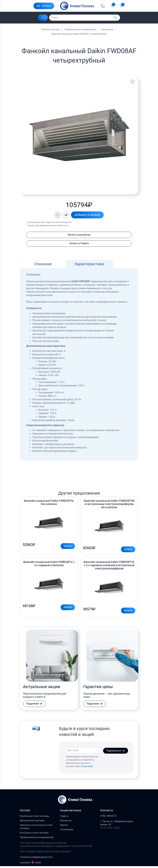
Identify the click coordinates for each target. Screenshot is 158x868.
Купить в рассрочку (79, 235)
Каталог (44, 6)
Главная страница (50, 29)
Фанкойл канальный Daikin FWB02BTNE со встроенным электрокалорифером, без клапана (109, 504)
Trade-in (64, 818)
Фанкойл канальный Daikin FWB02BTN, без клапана (49, 503)
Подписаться (116, 752)
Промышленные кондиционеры (81, 29)
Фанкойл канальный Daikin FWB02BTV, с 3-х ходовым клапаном (49, 565)
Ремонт (64, 827)
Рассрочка (66, 822)
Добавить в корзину (87, 215)
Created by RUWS (30, 864)
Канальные (107, 29)
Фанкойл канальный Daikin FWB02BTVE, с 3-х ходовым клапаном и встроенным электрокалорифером (109, 566)
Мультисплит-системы (32, 822)
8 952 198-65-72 (108, 818)
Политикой (87, 768)
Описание (43, 264)
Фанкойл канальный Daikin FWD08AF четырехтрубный (79, 34)
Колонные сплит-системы (34, 834)
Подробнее (34, 706)
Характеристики (89, 264)
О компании (67, 831)
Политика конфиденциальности (36, 859)
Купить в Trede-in (79, 244)
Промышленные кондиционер (37, 839)
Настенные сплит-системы (35, 818)
